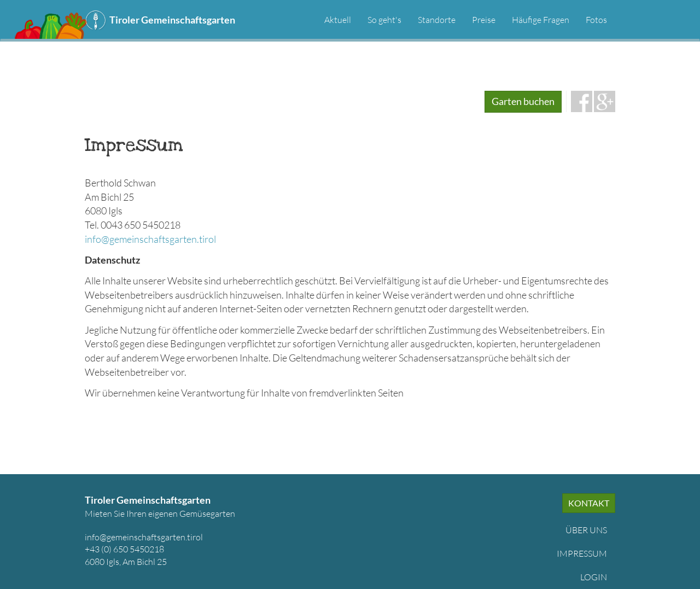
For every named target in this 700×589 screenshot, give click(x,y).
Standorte (437, 20)
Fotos (596, 20)
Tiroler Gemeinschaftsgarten (172, 20)
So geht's (384, 20)
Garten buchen (523, 101)
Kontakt (589, 503)
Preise (484, 20)
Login (594, 577)
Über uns (586, 530)
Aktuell (338, 20)
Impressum (582, 553)
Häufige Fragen (541, 20)
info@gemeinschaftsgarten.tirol (150, 239)
